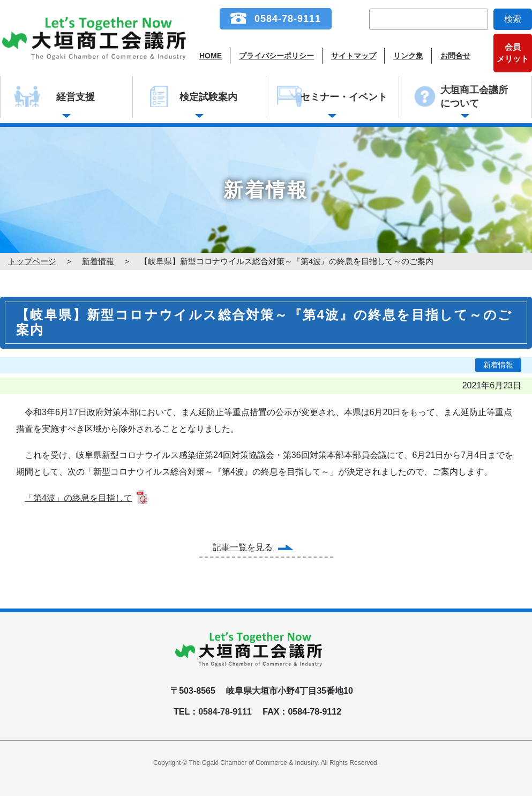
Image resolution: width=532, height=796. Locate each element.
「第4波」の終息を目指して (78, 498)
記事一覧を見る (243, 547)
